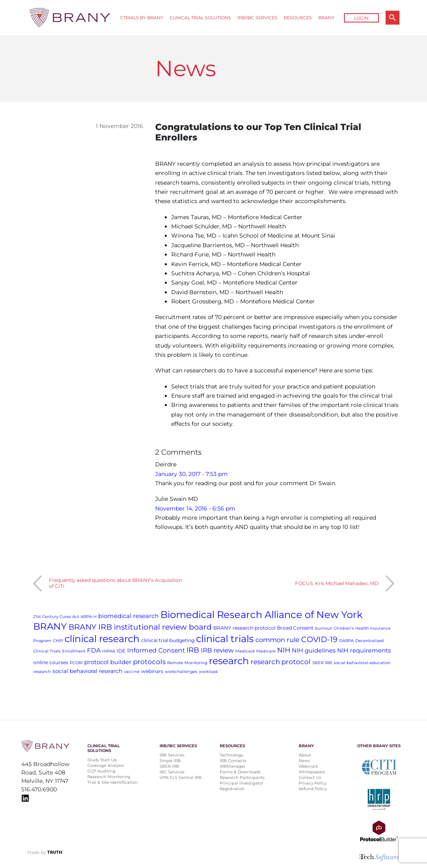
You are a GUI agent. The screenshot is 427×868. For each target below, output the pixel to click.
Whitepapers (312, 772)
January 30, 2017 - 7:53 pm (191, 474)
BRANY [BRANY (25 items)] (50, 626)
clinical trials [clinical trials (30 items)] (225, 639)
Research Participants (242, 778)
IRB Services (172, 755)
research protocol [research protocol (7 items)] (281, 662)
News (304, 761)
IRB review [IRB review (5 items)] (217, 650)
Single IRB (170, 761)
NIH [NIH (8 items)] (284, 650)
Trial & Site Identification (112, 782)
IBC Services (172, 772)
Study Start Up (102, 760)
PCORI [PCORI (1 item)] (76, 663)
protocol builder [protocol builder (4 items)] (108, 662)
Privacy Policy (313, 783)
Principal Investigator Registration (242, 786)
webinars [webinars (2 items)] (152, 671)
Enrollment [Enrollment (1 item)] (74, 651)
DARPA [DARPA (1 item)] (346, 641)
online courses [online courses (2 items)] (51, 662)
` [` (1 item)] (221, 672)
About (305, 755)
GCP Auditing (101, 771)
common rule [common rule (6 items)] (277, 640)
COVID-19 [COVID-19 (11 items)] (319, 639)
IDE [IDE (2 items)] (121, 651)
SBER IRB (169, 766)
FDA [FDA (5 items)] (94, 650)
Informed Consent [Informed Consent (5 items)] (156, 650)
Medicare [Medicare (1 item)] (266, 651)
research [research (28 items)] (229, 661)
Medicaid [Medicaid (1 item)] (245, 651)
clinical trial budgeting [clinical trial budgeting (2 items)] (168, 640)
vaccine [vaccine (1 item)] (132, 672)
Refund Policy (313, 789)
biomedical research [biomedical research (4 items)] (129, 616)
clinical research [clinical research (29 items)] (102, 639)
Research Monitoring (109, 777)
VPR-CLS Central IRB (181, 778)
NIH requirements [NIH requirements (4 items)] (364, 650)
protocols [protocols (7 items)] (149, 662)
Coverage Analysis (106, 765)
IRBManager (233, 766)
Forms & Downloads (240, 772)
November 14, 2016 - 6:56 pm (195, 508)
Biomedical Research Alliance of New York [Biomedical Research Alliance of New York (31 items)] (261, 615)
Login (361, 18)
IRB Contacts (233, 761)
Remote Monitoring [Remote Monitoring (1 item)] (187, 663)
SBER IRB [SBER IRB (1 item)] (322, 663)
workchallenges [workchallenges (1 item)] (181, 672)
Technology (231, 755)
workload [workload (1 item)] (208, 672)
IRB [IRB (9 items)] (193, 650)
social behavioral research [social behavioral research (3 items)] (87, 671)
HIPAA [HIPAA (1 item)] (109, 651)
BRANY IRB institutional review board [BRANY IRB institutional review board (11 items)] (140, 627)
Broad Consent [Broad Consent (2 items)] (295, 628)
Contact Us (310, 778)
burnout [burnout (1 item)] (324, 628)
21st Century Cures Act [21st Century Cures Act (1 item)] (56, 617)
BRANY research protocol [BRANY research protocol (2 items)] (244, 628)
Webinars (308, 766)
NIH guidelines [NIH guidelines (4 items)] (314, 650)
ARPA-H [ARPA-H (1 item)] (89, 617)
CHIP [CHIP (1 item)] (58, 641)
